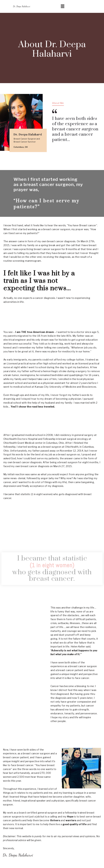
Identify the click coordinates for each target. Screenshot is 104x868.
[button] (63, 6)
